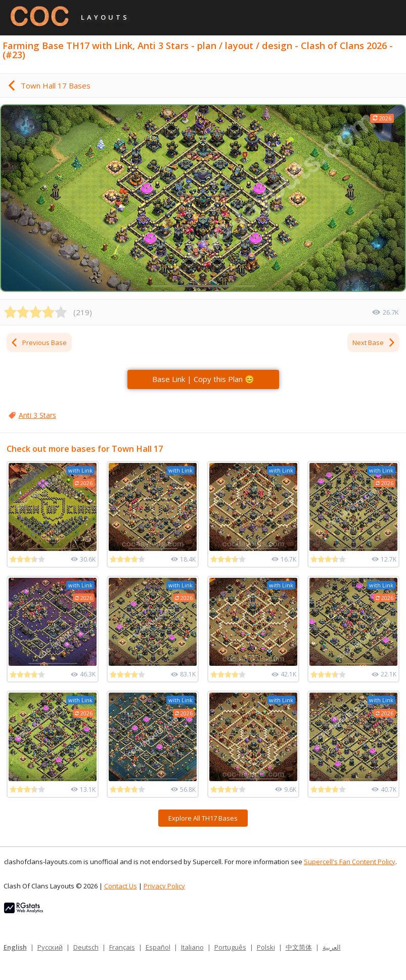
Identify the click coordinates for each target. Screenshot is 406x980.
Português (230, 947)
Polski (266, 947)
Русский (50, 947)
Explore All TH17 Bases (203, 818)
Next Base (374, 343)
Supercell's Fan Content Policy (350, 862)
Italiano (192, 947)
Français (122, 947)
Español (158, 947)
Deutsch (86, 947)
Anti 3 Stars (37, 415)
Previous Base (38, 343)
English (15, 947)
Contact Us (121, 886)
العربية (332, 947)
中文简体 (299, 947)
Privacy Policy (164, 886)
